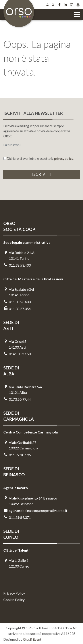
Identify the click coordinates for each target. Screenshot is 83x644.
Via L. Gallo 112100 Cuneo (16, 563)
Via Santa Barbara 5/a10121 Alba (23, 390)
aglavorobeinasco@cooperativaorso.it (35, 510)
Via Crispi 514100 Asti (15, 344)
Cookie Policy (14, 600)
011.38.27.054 (17, 309)
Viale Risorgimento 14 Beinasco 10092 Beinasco (30, 501)
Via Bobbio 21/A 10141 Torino (19, 255)
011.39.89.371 (17, 517)
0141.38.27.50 (17, 354)
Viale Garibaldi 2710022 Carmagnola (21, 445)
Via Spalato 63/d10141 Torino (19, 292)
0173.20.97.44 (17, 399)
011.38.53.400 (17, 265)
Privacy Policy (14, 593)
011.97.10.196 (17, 455)
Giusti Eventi (33, 639)
